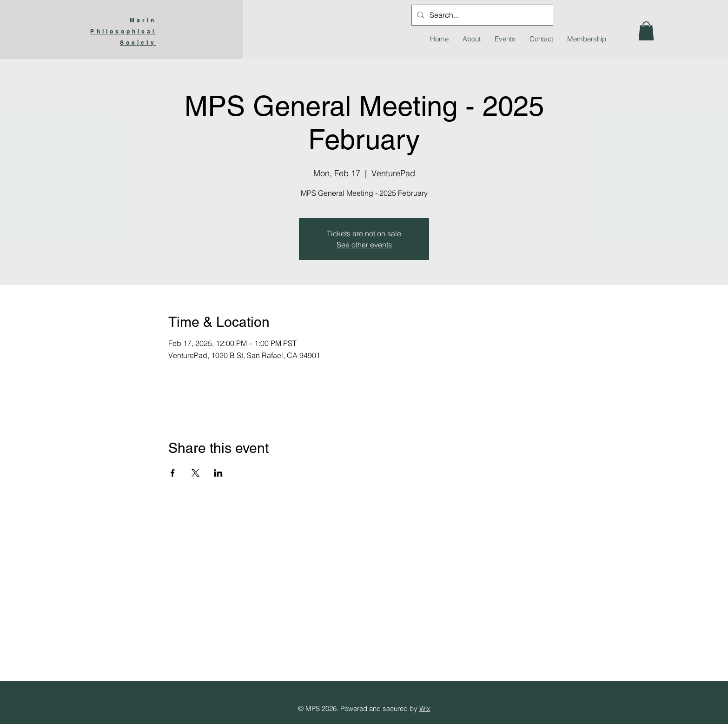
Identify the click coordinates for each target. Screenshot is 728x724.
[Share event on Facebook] (173, 473)
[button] (646, 31)
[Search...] (481, 15)
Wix (425, 708)
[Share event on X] (195, 473)
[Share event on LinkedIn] (218, 473)
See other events (364, 245)
